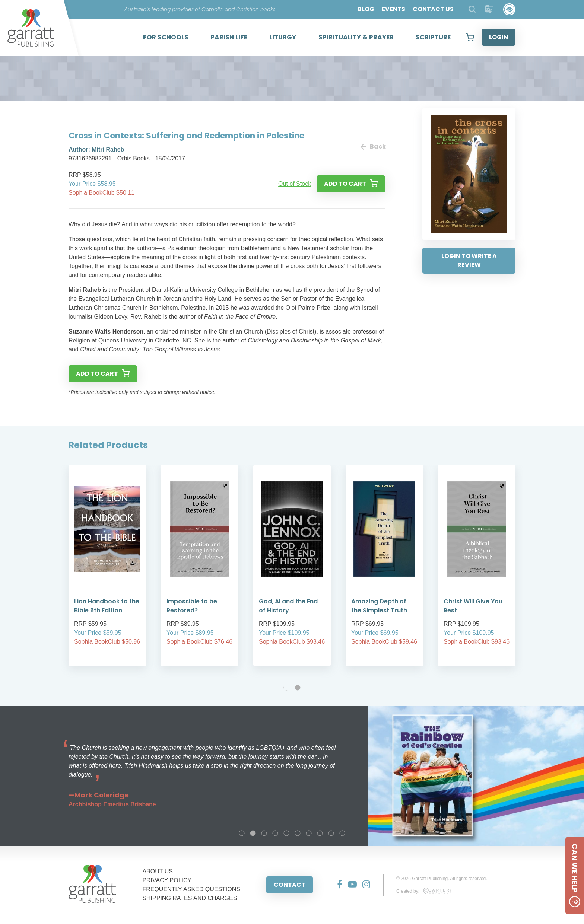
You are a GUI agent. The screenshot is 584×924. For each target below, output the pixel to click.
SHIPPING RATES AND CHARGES (190, 898)
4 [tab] (275, 833)
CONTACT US (433, 9)
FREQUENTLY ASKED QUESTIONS (191, 889)
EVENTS (393, 9)
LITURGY (283, 37)
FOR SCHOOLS (166, 37)
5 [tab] (286, 833)
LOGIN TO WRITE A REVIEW (469, 260)
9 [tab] (331, 833)
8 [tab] (320, 833)
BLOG (366, 9)
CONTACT (290, 885)
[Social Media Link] (337, 885)
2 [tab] (298, 688)
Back (373, 146)
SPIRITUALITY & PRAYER (356, 37)
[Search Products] (472, 9)
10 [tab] (342, 833)
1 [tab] (286, 688)
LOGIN (499, 37)
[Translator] (490, 9)
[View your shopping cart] (470, 37)
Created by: (424, 891)
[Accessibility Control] (509, 9)
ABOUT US (158, 871)
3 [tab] (264, 833)
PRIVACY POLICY (167, 880)
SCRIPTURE (433, 37)
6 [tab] (298, 833)
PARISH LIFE (229, 37)
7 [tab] (309, 833)
